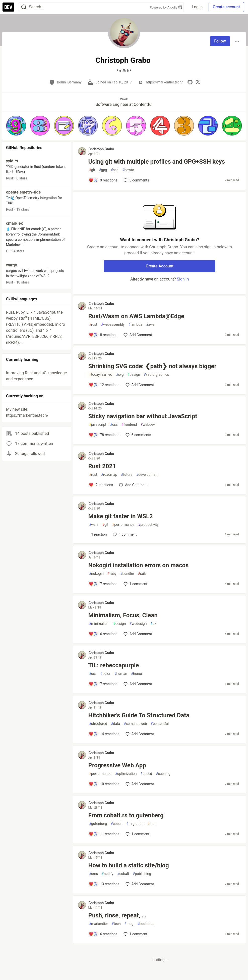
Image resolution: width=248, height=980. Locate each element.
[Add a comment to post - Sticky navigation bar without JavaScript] (104, 435)
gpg (103, 170)
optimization (126, 774)
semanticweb (135, 724)
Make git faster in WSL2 (120, 516)
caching (163, 774)
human (121, 674)
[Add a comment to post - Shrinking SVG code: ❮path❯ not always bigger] (104, 385)
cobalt (117, 824)
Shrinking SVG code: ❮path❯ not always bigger (152, 366)
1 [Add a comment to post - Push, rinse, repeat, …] (135, 934)
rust (93, 325)
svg (120, 375)
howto (128, 170)
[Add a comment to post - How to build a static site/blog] (104, 884)
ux (153, 624)
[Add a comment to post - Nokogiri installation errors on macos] (103, 584)
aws (150, 325)
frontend (129, 425)
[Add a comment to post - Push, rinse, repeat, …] (103, 934)
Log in (197, 7)
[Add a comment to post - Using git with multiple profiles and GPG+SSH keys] (103, 180)
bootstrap (146, 924)
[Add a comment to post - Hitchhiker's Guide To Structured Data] (104, 734)
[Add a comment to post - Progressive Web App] (104, 784)
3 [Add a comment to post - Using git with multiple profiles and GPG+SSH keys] (136, 180)
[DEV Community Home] (8, 7)
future (127, 475)
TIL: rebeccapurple (113, 665)
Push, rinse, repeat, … (117, 915)
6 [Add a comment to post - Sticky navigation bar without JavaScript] (138, 435)
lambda (135, 325)
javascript (98, 425)
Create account (226, 7)
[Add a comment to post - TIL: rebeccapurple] (103, 684)
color (105, 674)
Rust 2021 (102, 466)
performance (123, 525)
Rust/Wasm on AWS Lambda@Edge (136, 316)
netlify (108, 874)
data (115, 724)
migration (135, 824)
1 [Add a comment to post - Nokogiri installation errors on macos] (135, 584)
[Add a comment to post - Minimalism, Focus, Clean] (103, 634)
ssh (115, 170)
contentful (160, 724)
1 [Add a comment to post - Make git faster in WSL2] (124, 534)
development (147, 475)
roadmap (109, 475)
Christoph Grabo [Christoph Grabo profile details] (101, 149)
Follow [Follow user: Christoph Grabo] (220, 41)
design (134, 375)
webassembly (113, 325)
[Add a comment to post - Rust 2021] (101, 485)
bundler (127, 574)
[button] (16, 126)
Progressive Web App (117, 765)
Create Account (160, 266)
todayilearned (101, 375)
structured (98, 724)
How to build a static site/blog (128, 865)
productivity (148, 525)
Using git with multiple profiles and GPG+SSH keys (156, 162)
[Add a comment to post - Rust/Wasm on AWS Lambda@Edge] (103, 335)
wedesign (138, 624)
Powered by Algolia (166, 7)
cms (93, 874)
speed (146, 774)
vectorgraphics (157, 375)
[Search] (24, 7)
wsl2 (94, 525)
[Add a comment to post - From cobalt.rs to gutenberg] (104, 834)
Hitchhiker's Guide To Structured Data (139, 715)
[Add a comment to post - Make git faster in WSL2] (98, 534)
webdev (148, 425)
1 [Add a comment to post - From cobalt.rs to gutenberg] (137, 834)
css (114, 425)
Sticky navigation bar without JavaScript (143, 416)
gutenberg (98, 824)
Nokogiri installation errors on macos (138, 565)
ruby (112, 574)
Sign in (183, 279)
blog (129, 924)
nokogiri (96, 574)
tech (116, 924)
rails (142, 574)
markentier (98, 924)
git (92, 170)
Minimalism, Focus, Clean (123, 615)
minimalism (99, 624)
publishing (142, 874)
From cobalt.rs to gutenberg (126, 815)
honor (137, 674)
